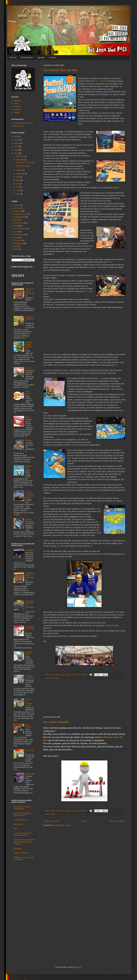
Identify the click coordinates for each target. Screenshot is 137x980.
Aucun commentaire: (80, 675)
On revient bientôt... (57, 722)
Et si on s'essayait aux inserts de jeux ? (30, 495)
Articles (13, 57)
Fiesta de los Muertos (30, 677)
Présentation (27, 57)
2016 (16, 150)
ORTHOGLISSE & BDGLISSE (30, 291)
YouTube (17, 110)
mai (18, 187)
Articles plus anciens (117, 821)
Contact (53, 57)
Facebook (18, 101)
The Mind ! (30, 550)
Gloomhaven (19, 824)
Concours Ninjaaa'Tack (30, 319)
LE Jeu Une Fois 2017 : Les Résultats (23, 808)
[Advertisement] (84, 698)
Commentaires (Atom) (63, 825)
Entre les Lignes (29, 653)
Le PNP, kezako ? (21, 820)
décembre (20, 156)
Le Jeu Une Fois (20, 229)
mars (18, 194)
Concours (17, 211)
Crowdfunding (19, 217)
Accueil (84, 821)
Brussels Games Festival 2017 (29, 346)
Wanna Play (18, 126)
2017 (16, 147)
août (18, 177)
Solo (15, 246)
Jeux (16, 226)
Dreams (29, 519)
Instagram (18, 107)
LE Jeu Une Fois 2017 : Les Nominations (23, 834)
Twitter (16, 104)
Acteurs (17, 205)
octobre (19, 170)
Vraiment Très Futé (21, 853)
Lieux (16, 232)
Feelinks (29, 440)
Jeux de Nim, (101, 81)
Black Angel (30, 774)
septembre (21, 174)
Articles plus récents (52, 821)
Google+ (17, 112)
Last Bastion (28, 726)
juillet (19, 180)
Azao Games (28, 393)
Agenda (41, 57)
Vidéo (16, 249)
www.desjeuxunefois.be (30, 629)
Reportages (55, 678)
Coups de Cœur (20, 214)
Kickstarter (18, 848)
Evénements (19, 223)
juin (18, 184)
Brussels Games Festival (23, 123)
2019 (16, 140)
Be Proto (17, 208)
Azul (15, 829)
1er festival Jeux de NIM (60, 70)
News (53, 814)
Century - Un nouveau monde (29, 702)
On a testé (18, 240)
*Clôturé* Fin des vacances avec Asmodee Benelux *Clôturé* (24, 842)
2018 (16, 143)
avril (18, 190)
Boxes (28, 417)
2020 (16, 137)
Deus (110, 262)
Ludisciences (19, 235)
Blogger (79, 967)
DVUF (16, 220)
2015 (16, 153)
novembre (20, 160)
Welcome (29, 368)
